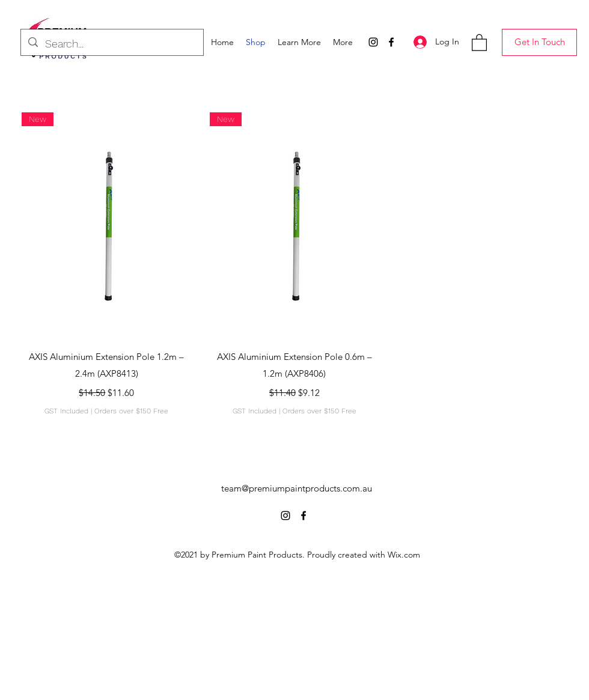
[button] (299, 42)
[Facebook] (391, 42)
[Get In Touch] (539, 42)
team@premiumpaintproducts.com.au (297, 488)
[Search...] (111, 44)
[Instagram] (373, 42)
